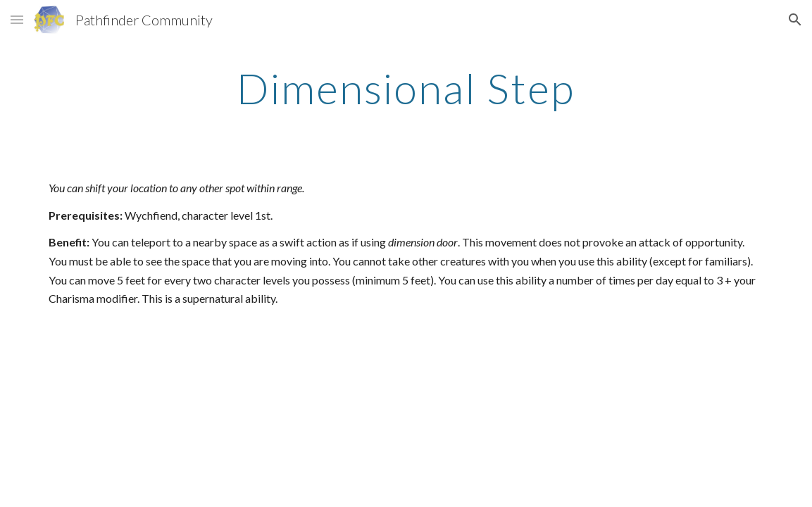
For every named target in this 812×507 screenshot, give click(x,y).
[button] (17, 19)
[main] (406, 88)
